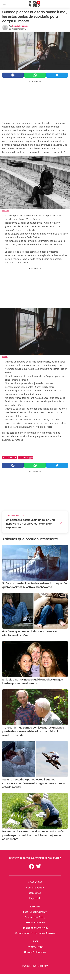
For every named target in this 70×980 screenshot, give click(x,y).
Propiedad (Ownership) (35, 928)
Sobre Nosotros (35, 888)
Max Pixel (6, 211)
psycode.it (35, 898)
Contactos (35, 893)
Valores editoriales (35, 922)
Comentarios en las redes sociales (35, 933)
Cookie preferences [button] (35, 952)
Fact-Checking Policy (35, 912)
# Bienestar (9, 457)
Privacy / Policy (35, 947)
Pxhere (5, 357)
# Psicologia (25, 457)
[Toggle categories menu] (4, 4)
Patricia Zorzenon (20, 26)
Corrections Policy (35, 917)
